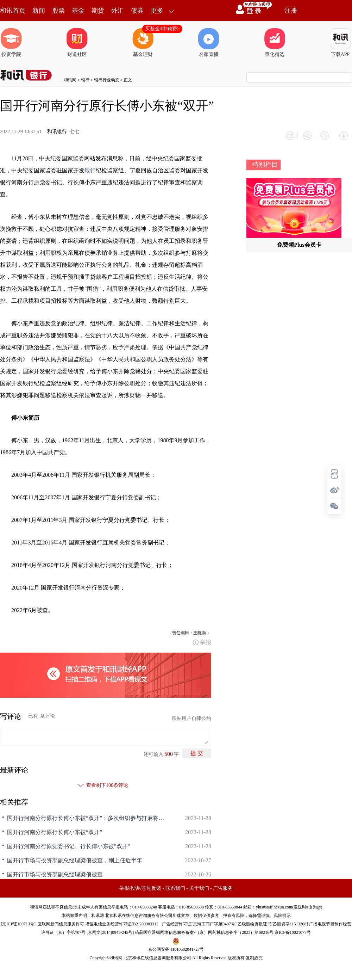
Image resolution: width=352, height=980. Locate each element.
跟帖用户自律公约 (191, 716)
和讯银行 (57, 132)
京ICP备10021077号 (293, 930)
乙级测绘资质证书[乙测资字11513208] (273, 921)
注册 (291, 11)
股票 (58, 11)
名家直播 (209, 43)
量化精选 (275, 43)
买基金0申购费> (162, 29)
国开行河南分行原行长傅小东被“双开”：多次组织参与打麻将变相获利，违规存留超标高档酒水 (88, 815)
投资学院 (11, 43)
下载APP (340, 43)
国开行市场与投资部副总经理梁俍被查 (55, 872)
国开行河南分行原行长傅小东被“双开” (55, 829)
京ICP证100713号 (18, 921)
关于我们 (199, 885)
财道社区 (77, 43)
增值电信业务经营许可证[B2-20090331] (121, 921)
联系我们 (175, 885)
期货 (98, 11)
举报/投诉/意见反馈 (140, 885)
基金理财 (143, 43)
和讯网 (70, 80)
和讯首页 (13, 11)
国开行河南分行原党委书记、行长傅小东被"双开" (68, 843)
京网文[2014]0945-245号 (110, 930)
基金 (78, 11)
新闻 (39, 11)
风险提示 (282, 913)
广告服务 (223, 885)
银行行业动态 (107, 80)
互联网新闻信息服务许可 (61, 921)
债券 (137, 11)
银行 (85, 80)
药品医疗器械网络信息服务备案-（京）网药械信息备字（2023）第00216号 (204, 930)
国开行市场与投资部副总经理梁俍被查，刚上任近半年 (75, 858)
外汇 (118, 11)
